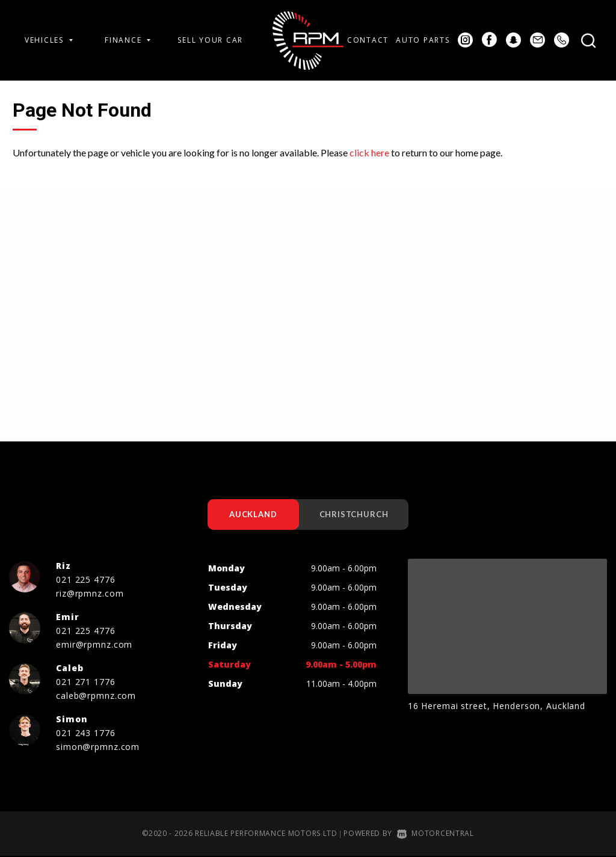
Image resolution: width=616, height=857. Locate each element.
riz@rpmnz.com (90, 594)
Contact (368, 40)
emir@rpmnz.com (94, 645)
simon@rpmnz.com (98, 747)
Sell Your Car (210, 40)
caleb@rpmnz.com (96, 696)
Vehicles (49, 40)
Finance (128, 40)
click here (369, 152)
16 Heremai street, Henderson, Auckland (497, 706)
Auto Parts (423, 40)
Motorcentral (436, 834)
